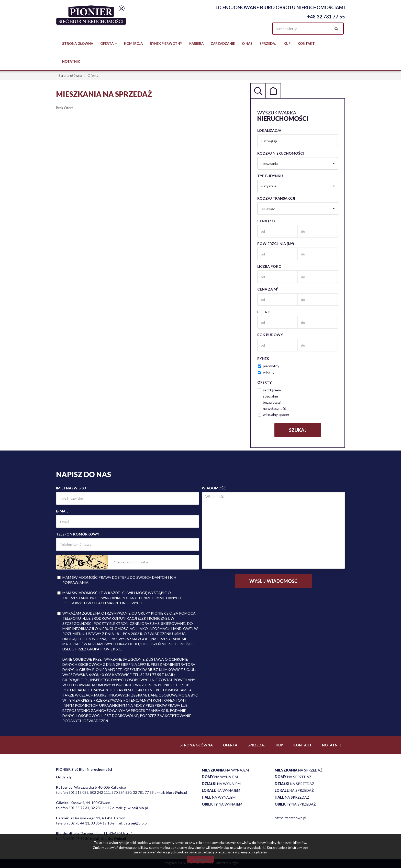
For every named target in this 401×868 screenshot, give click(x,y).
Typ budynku (270, 176)
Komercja (133, 44)
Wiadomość (214, 488)
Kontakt (306, 44)
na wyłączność (272, 408)
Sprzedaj (268, 44)
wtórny (266, 372)
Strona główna (78, 44)
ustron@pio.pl (136, 823)
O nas (247, 44)
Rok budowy (270, 335)
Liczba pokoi (270, 266)
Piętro (264, 312)
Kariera (196, 44)
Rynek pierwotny (166, 44)
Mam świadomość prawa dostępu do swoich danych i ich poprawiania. (117, 580)
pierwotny (269, 366)
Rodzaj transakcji (276, 198)
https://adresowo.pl (290, 818)
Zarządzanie (223, 44)
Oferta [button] (109, 44)
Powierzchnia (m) (276, 243)
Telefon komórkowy (78, 534)
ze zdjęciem (269, 390)
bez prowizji (270, 402)
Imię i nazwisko (71, 488)
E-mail (62, 511)
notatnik (71, 61)
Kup (287, 44)
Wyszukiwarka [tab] (258, 91)
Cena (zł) (266, 221)
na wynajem (225, 770)
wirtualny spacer (274, 415)
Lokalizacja (269, 130)
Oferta (230, 745)
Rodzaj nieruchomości (281, 153)
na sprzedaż (299, 770)
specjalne (268, 396)
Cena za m (268, 289)
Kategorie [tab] (273, 91)
